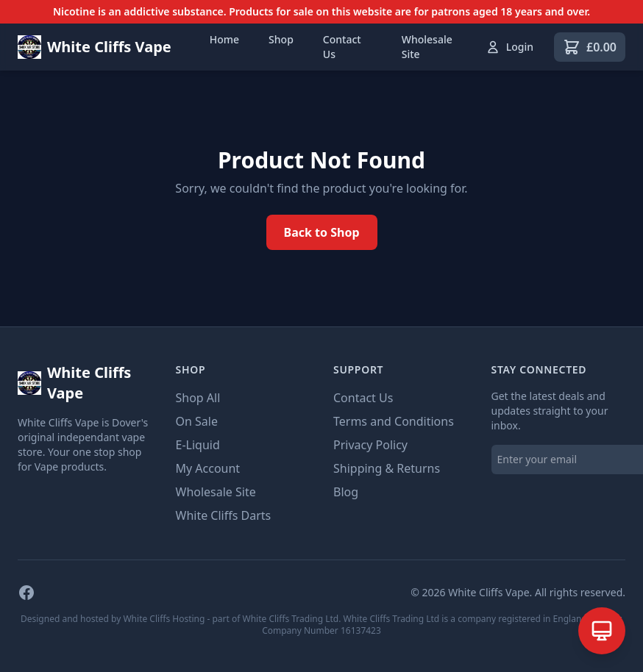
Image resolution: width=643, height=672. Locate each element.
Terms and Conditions (394, 421)
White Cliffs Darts (224, 515)
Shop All (198, 398)
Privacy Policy (370, 445)
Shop (281, 39)
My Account (208, 468)
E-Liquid (198, 445)
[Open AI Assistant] (602, 631)
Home (224, 39)
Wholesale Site (427, 47)
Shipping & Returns (387, 468)
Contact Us (342, 47)
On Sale (197, 421)
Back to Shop (322, 232)
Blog (346, 492)
